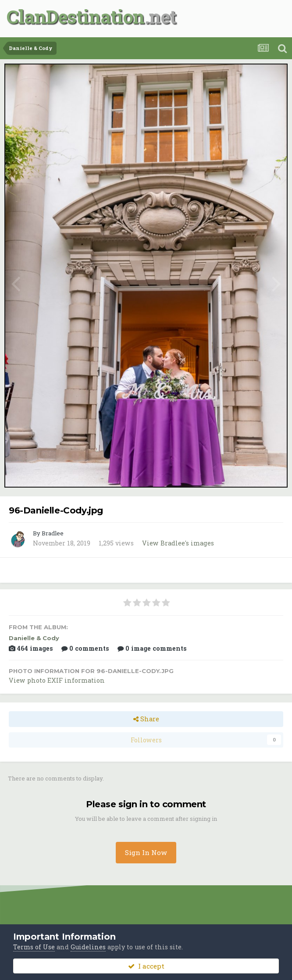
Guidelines (88, 947)
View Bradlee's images (178, 543)
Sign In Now (146, 852)
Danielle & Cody (34, 638)
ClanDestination (76, 16)
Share (146, 719)
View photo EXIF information (57, 680)
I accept (146, 966)
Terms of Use (34, 947)
